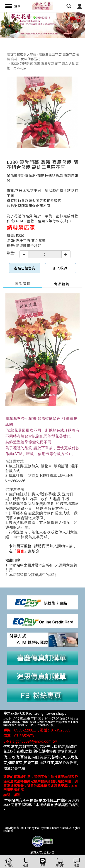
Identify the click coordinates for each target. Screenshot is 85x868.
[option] (42, 25)
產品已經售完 (25, 268)
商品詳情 (23, 284)
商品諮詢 (62, 284)
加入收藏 (60, 268)
